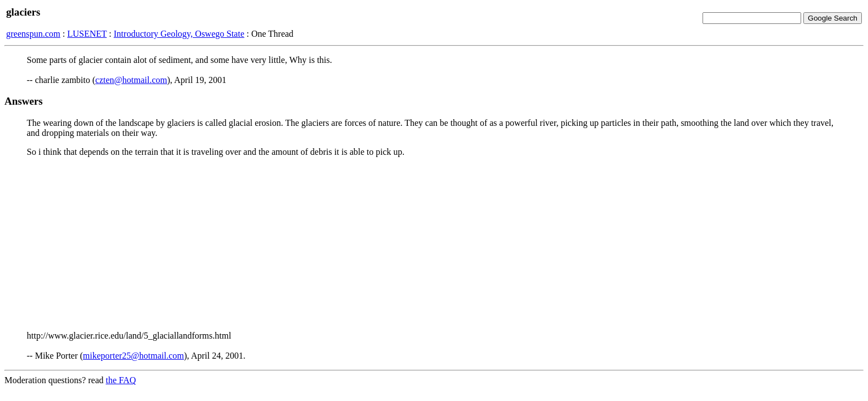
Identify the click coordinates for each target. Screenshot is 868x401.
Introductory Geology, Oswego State (179, 34)
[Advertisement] (434, 244)
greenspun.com (33, 34)
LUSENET (87, 34)
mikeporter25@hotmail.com (133, 356)
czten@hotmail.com (131, 80)
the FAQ (121, 380)
